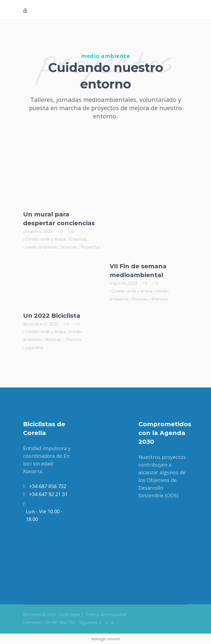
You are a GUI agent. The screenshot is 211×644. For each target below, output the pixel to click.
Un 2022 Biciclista (52, 316)
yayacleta (34, 348)
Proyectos (90, 247)
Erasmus (78, 239)
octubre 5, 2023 (38, 232)
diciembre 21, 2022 (41, 324)
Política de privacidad (106, 615)
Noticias (69, 247)
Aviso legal (70, 615)
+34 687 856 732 (59, 623)
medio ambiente (41, 247)
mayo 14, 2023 (123, 283)
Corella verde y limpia (45, 239)
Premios (160, 299)
